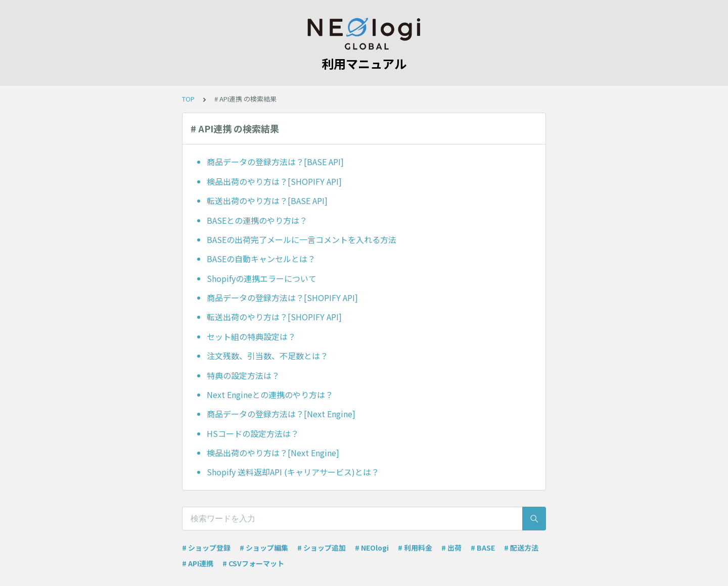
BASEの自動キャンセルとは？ (261, 259)
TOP (188, 99)
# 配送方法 (521, 548)
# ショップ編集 (264, 548)
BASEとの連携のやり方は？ (257, 220)
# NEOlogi (372, 548)
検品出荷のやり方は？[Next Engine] (273, 453)
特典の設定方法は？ (243, 375)
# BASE (483, 548)
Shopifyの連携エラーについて (262, 278)
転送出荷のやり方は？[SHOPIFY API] (274, 317)
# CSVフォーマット (253, 563)
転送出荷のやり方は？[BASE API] (267, 201)
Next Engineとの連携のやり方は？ (270, 395)
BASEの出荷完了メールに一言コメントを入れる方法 (302, 239)
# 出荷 (451, 548)
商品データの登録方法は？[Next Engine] (281, 414)
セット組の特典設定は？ (251, 336)
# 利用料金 (415, 548)
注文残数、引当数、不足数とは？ (267, 356)
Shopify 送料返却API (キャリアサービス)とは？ (293, 472)
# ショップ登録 (206, 548)
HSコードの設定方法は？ (253, 433)
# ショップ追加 (322, 548)
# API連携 (198, 563)
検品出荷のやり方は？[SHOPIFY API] (274, 181)
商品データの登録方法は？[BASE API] (275, 162)
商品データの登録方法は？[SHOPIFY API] (282, 298)
